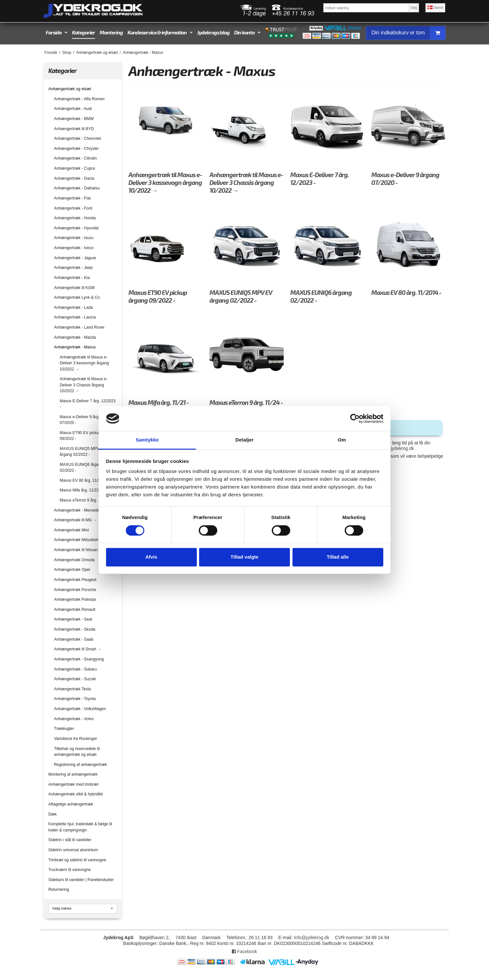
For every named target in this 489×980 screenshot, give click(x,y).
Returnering (59, 889)
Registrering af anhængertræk (81, 765)
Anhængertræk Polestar (75, 599)
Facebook (244, 951)
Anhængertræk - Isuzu (74, 238)
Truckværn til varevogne (70, 870)
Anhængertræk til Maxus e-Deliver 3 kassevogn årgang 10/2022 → (84, 363)
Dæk (53, 814)
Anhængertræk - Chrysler (77, 149)
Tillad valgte (244, 557)
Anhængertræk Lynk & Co (77, 297)
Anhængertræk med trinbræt (73, 784)
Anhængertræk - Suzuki (75, 679)
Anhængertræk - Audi (73, 109)
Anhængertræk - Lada (74, 308)
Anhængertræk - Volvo (74, 719)
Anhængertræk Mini (72, 530)
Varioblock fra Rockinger (76, 739)
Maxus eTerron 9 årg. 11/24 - (85, 500)
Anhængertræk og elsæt (70, 89)
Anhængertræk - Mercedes (78, 510)
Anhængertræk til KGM (74, 288)
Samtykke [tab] (147, 440)
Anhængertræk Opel (72, 570)
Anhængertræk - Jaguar (75, 258)
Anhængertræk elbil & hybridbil (76, 794)
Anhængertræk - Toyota (75, 699)
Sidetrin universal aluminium (73, 850)
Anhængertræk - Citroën (76, 158)
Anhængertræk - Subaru (76, 669)
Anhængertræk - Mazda (75, 337)
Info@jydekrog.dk (311, 938)
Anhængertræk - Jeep (73, 268)
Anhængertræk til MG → (76, 520)
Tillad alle (338, 557)
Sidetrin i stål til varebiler (70, 840)
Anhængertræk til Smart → (78, 649)
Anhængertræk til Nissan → (78, 550)
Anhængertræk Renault (75, 610)
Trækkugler (64, 729)
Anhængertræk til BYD (74, 129)
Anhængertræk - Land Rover (79, 327)
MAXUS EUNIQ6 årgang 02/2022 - (81, 467)
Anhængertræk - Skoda (75, 629)
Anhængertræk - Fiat (72, 198)
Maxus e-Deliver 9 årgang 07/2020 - (82, 420)
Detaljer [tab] (244, 440)
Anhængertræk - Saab (74, 639)
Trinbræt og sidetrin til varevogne (77, 860)
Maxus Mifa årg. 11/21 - (81, 490)
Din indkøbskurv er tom (408, 33)
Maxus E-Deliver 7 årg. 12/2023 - (88, 404)
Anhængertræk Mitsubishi (77, 540)
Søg (414, 7)
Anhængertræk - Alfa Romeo (79, 99)
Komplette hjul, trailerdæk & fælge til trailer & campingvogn (80, 827)
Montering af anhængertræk (73, 774)
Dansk (435, 7)
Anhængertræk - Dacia (74, 178)
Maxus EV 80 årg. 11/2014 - (84, 480)
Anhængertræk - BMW (74, 119)
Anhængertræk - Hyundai (77, 228)
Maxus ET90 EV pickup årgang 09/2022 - (87, 436)
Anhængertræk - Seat (73, 619)
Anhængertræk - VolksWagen (80, 709)
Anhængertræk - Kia (72, 278)
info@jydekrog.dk (396, 448)
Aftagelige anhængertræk (71, 804)
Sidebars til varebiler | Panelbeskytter (81, 880)
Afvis (151, 557)
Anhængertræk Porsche (75, 590)
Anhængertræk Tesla (73, 689)
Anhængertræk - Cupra (75, 168)
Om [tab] (342, 440)
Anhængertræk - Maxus (75, 347)
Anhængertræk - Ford (73, 208)
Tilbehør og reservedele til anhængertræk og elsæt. (77, 752)
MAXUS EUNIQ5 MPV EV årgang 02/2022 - (83, 452)
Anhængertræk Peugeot (75, 580)
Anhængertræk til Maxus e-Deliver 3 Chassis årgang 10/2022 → (84, 385)
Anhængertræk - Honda (75, 218)
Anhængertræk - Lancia (75, 317)
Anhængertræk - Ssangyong (79, 659)
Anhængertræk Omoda (74, 560)
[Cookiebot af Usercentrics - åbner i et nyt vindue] (355, 418)
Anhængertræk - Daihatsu (77, 188)
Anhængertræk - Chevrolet (78, 139)
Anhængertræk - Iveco (74, 248)
